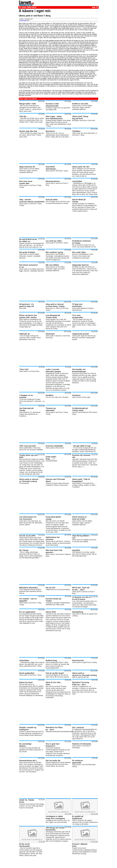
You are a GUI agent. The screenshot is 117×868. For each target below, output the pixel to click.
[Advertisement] (59, 151)
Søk (95, 7)
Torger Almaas (23, 20)
